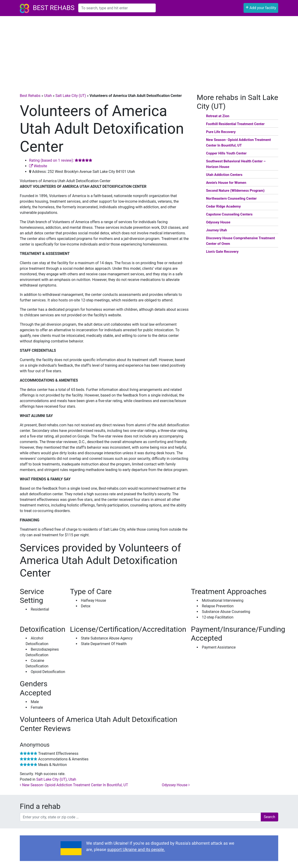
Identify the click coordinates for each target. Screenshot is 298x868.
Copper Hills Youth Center (226, 153)
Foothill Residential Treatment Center (235, 124)
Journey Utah (217, 230)
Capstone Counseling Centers (229, 214)
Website (38, 166)
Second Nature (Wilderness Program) (235, 191)
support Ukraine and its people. (136, 849)
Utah (48, 96)
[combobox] (117, 8)
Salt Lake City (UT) (71, 96)
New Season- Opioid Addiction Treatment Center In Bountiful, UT (74, 785)
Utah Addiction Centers (224, 175)
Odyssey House (176, 785)
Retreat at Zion (218, 116)
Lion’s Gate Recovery (222, 252)
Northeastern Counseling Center (231, 198)
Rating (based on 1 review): (61, 160)
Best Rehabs (54, 8)
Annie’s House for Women (226, 183)
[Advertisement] (149, 51)
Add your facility (261, 7)
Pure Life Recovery (221, 132)
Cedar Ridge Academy (223, 206)
